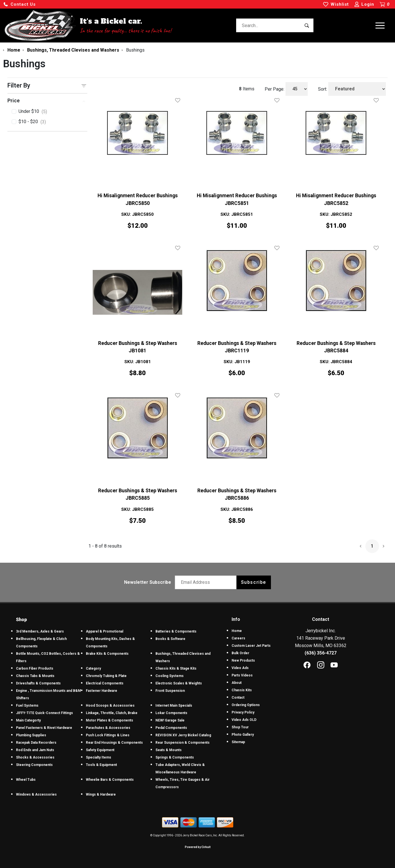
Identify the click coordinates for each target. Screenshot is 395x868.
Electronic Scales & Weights (179, 683)
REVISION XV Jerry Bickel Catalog (183, 735)
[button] (19, 4)
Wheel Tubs (26, 780)
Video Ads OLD (244, 720)
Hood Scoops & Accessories (110, 706)
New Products (243, 660)
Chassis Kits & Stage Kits (176, 668)
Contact (238, 698)
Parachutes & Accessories (108, 728)
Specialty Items (99, 757)
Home (237, 631)
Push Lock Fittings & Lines (108, 735)
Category (93, 668)
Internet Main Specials (174, 706)
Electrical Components (105, 683)
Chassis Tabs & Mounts (35, 676)
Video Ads (240, 668)
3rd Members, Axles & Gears (40, 631)
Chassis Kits (242, 690)
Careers (238, 638)
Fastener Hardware (102, 691)
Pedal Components (171, 728)
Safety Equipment (100, 750)
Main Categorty (28, 720)
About (237, 683)
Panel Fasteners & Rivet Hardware (44, 728)
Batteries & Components (176, 631)
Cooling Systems (170, 676)
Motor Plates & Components (110, 720)
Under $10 (33, 112)
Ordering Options (246, 705)
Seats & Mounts (169, 750)
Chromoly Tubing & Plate (106, 676)
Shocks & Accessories (35, 757)
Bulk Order (240, 653)
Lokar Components (171, 713)
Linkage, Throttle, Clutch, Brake (112, 713)
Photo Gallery (243, 735)
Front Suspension (170, 691)
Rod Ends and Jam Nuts (35, 750)
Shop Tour (240, 727)
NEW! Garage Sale (170, 720)
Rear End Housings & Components (114, 743)
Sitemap (238, 742)
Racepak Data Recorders (36, 743)
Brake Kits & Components (107, 654)
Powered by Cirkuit (198, 847)
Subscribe (254, 582)
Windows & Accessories (36, 794)
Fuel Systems (27, 706)
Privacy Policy (243, 712)
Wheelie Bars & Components (110, 780)
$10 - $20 (32, 122)
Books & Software (170, 639)
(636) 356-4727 (321, 653)
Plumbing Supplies (31, 735)
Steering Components (34, 765)
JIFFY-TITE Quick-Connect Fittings (44, 713)
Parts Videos (242, 675)
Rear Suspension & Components (183, 743)
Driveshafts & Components (38, 683)
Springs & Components (175, 757)
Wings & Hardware (101, 794)
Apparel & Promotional (105, 631)
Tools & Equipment (101, 765)
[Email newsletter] (207, 582)
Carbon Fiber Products (35, 668)
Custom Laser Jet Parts (251, 646)
